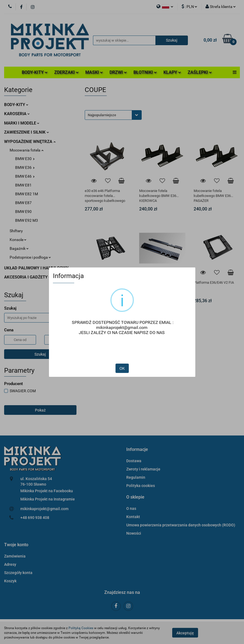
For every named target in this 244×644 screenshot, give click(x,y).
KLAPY (172, 72)
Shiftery (16, 231)
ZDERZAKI (66, 72)
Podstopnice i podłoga (30, 257)
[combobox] (113, 115)
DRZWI (118, 72)
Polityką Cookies (81, 628)
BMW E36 (25, 167)
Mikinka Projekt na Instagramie (48, 499)
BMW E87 (23, 203)
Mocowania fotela (27, 150)
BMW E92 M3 (27, 220)
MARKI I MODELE (22, 123)
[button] (137, 450)
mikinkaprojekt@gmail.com (44, 509)
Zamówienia (15, 556)
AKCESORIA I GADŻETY (28, 277)
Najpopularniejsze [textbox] (102, 115)
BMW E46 (25, 176)
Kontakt (133, 517)
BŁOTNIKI (145, 72)
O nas (131, 508)
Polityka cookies (141, 486)
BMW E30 (25, 159)
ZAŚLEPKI (200, 72)
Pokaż (40, 410)
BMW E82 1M (27, 194)
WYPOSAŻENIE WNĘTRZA (30, 142)
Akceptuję (185, 633)
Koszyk (10, 581)
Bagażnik (19, 248)
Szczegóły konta (18, 573)
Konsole (18, 240)
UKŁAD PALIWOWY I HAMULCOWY (38, 268)
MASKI (94, 72)
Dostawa (134, 461)
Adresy (10, 564)
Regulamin (136, 477)
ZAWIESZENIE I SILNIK (27, 132)
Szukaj (40, 354)
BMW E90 (23, 212)
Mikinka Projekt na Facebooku (47, 491)
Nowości (134, 533)
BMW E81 (23, 185)
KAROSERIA (17, 114)
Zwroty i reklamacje (143, 469)
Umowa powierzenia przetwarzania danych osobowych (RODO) (181, 525)
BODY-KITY (35, 72)
